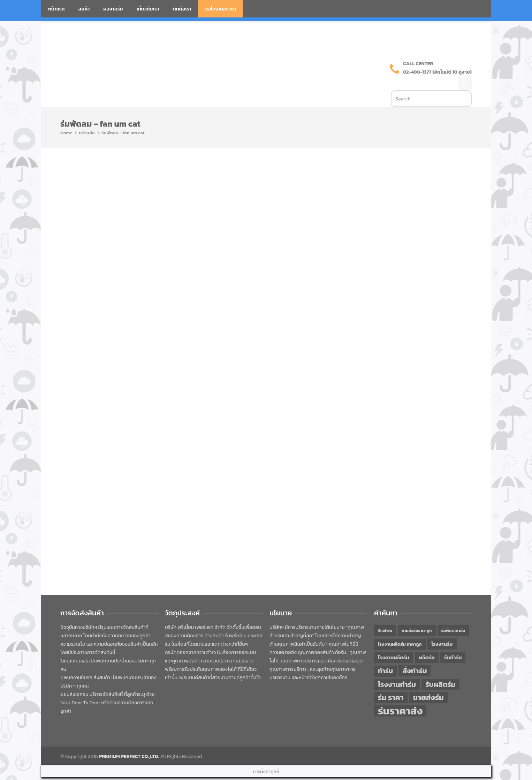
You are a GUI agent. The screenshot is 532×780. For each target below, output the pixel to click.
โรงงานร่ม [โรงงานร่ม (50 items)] (442, 629)
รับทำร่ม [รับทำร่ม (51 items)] (453, 643)
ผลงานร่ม (113, 9)
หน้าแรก (56, 9)
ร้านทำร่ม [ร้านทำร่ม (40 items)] (385, 616)
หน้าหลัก (87, 118)
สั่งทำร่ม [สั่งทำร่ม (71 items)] (415, 656)
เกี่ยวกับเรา (148, 9)
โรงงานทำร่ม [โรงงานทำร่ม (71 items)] (397, 670)
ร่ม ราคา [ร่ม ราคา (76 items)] (391, 683)
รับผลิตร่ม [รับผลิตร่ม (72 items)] (440, 670)
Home (66, 118)
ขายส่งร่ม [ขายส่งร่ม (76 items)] (428, 683)
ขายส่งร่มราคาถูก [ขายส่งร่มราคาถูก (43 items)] (417, 616)
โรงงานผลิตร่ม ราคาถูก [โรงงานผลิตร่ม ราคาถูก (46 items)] (400, 629)
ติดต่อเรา (182, 9)
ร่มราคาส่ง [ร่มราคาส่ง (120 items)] (400, 696)
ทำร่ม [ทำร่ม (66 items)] (385, 656)
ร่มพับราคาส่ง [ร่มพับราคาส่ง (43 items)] (453, 616)
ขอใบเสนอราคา (221, 9)
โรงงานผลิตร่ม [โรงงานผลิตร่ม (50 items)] (394, 643)
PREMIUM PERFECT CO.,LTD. (129, 742)
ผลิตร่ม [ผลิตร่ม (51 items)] (427, 643)
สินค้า (84, 9)
